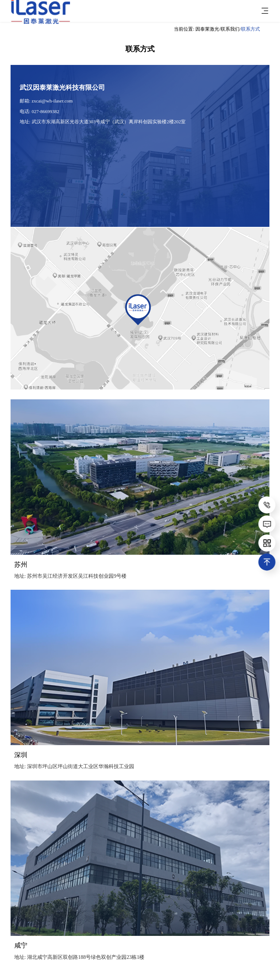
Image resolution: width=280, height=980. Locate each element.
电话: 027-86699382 (40, 111)
